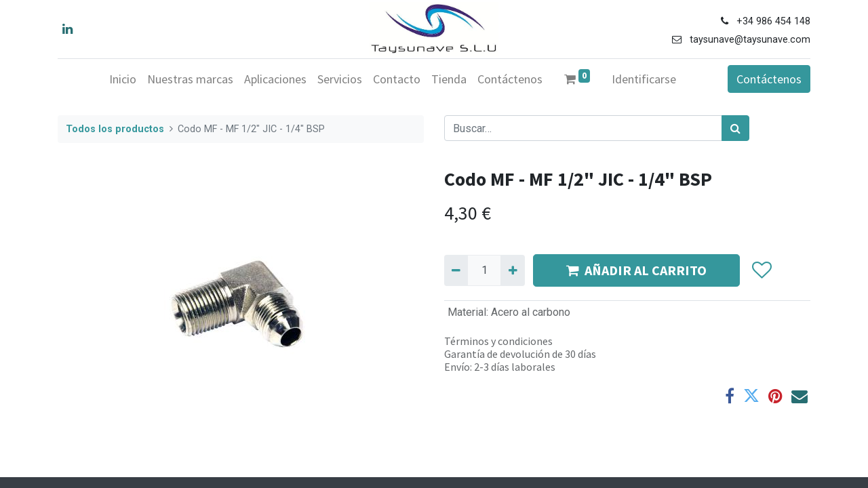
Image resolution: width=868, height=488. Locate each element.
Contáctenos (769, 79)
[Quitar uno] (456, 270)
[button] (761, 270)
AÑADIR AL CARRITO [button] (636, 270)
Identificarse (644, 79)
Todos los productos (115, 129)
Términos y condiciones (498, 341)
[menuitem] (123, 79)
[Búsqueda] (735, 128)
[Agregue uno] (512, 270)
